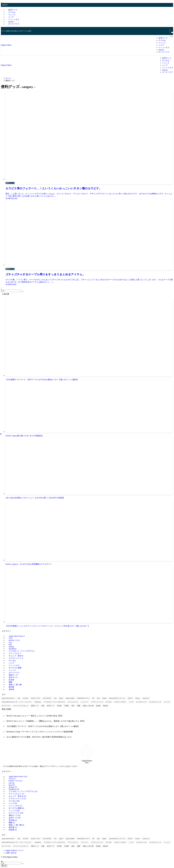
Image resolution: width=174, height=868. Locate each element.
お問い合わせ (11, 853)
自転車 (11, 689)
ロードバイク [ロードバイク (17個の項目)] (6, 706)
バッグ (11, 663)
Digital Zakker (6, 45)
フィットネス (14, 665)
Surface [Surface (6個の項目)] (138, 698)
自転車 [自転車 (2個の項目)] (98, 706)
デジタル (12, 661)
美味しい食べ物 (15, 685)
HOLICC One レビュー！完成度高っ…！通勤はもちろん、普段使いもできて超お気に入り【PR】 (46, 721)
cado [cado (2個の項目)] (19, 698)
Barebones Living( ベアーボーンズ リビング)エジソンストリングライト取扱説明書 (40, 732)
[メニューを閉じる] (2, 3)
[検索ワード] (11, 291)
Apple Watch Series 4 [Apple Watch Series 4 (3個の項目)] (8, 698)
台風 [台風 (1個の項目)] (43, 706)
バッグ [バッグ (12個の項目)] (131, 702)
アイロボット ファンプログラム (22, 651)
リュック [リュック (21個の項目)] (167, 702)
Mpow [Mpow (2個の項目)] (61, 698)
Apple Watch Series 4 (17, 636)
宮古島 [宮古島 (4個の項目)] (59, 706)
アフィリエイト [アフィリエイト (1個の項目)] (73, 702)
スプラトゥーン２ (16, 658)
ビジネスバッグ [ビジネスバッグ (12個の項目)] (141, 702)
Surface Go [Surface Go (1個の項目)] (146, 698)
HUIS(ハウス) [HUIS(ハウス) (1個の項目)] (36, 698)
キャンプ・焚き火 (16, 656)
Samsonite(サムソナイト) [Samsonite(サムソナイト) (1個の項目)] (117, 698)
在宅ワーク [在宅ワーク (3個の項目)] (51, 706)
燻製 (11, 682)
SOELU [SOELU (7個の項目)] (130, 698)
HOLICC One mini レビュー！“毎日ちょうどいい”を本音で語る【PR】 (35, 716)
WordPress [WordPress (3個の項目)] (38, 702)
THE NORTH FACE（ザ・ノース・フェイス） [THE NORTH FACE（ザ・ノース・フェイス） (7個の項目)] (17, 702)
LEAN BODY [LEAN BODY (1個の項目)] (47, 698)
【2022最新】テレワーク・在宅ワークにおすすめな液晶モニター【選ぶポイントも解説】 (43, 726)
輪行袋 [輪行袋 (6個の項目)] (106, 706)
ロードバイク (14, 24)
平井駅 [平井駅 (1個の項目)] (67, 706)
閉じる (4, 866)
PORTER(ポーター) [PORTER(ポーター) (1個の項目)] (83, 698)
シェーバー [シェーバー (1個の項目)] (85, 702)
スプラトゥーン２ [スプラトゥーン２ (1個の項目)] (97, 702)
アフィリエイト (15, 653)
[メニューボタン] (170, 37)
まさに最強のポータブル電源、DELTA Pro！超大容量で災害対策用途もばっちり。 (40, 737)
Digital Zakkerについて (15, 850)
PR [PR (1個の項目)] (93, 698)
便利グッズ (13, 675)
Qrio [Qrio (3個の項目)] (98, 698)
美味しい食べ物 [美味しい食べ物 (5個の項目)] (88, 706)
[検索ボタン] (172, 37)
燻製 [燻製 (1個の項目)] (79, 706)
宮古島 (11, 680)
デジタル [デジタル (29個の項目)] (109, 702)
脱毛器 (11, 687)
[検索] (172, 32)
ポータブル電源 (15, 668)
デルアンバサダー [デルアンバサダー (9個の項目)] (120, 702)
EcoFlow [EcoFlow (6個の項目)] (26, 698)
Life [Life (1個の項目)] (55, 698)
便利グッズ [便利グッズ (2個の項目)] (35, 706)
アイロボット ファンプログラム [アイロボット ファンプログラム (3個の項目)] (54, 702)
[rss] (172, 30)
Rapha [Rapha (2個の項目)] (104, 698)
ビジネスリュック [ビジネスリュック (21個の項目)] (155, 702)
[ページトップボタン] (2, 861)
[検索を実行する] (23, 291)
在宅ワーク (13, 677)
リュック (12, 670)
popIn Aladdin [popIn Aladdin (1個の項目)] (70, 698)
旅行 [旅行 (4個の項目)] (73, 706)
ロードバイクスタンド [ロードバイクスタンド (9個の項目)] (21, 706)
